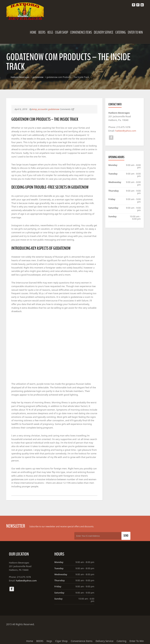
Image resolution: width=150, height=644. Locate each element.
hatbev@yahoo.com (126, 131)
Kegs (50, 32)
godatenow (38, 77)
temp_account (39, 109)
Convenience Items (81, 32)
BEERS (42, 32)
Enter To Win (135, 32)
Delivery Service (104, 32)
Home (33, 32)
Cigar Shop (62, 32)
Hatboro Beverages (20, 77)
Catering (121, 32)
